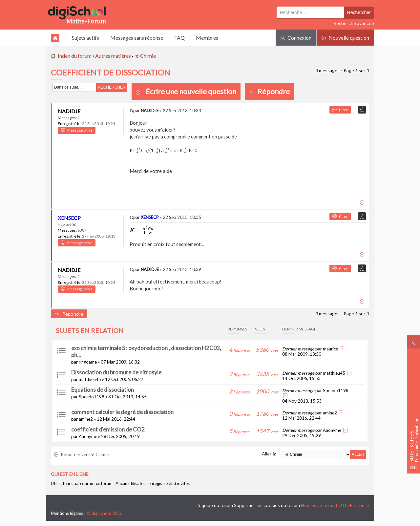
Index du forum (75, 56)
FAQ (179, 38)
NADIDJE (69, 111)
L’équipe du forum (215, 505)
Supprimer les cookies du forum (267, 505)
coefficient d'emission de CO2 (108, 429)
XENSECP (69, 218)
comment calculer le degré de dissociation (122, 412)
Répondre (269, 91)
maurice (330, 349)
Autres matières (113, 56)
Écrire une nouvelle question (191, 91)
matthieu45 (90, 379)
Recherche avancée (354, 23)
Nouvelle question (345, 38)
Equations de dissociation (103, 390)
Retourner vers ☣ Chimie (81, 454)
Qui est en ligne (70, 474)
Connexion (296, 38)
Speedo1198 (92, 397)
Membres (207, 38)
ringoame (88, 362)
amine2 (86, 419)
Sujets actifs (85, 38)
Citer (340, 110)
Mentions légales (67, 513)
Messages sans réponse (137, 38)
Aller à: (269, 454)
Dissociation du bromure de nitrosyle (116, 372)
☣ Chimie (145, 56)
